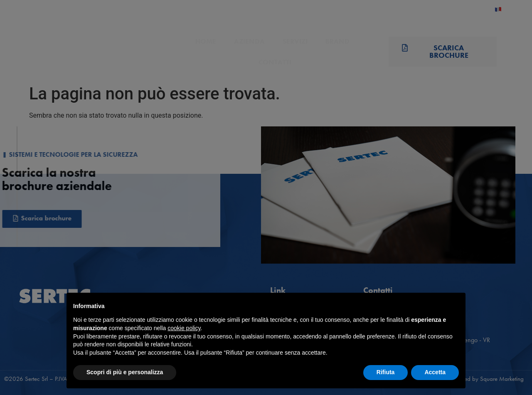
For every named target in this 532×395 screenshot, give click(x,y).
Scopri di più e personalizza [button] (125, 372)
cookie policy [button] (184, 328)
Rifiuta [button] (386, 372)
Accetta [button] (435, 372)
